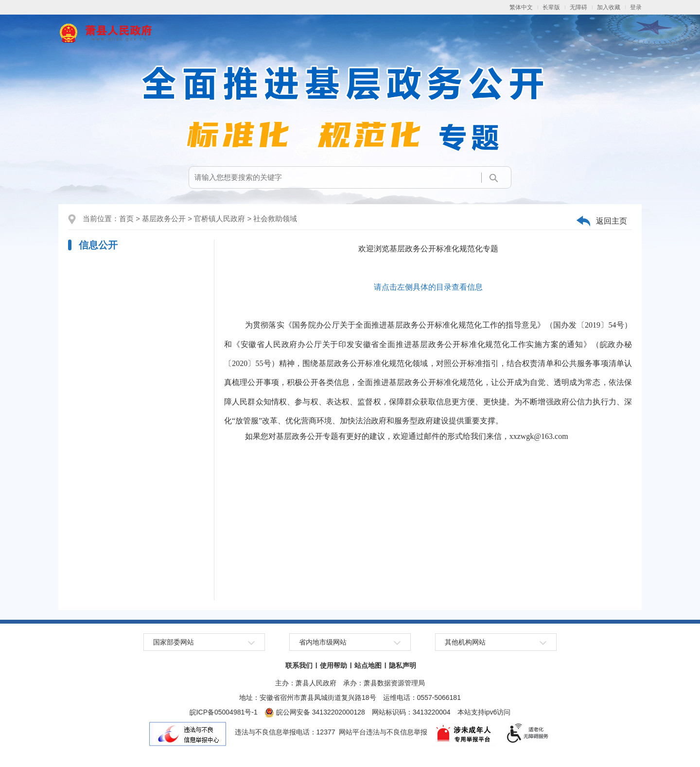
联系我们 (299, 665)
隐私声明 (402, 665)
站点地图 (368, 665)
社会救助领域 (275, 218)
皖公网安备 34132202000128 (315, 712)
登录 (636, 7)
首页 (126, 218)
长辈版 (551, 7)
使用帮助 (333, 665)
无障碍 (578, 7)
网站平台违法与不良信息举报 (383, 732)
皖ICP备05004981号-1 (224, 712)
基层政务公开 (164, 218)
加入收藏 (609, 7)
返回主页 (612, 221)
